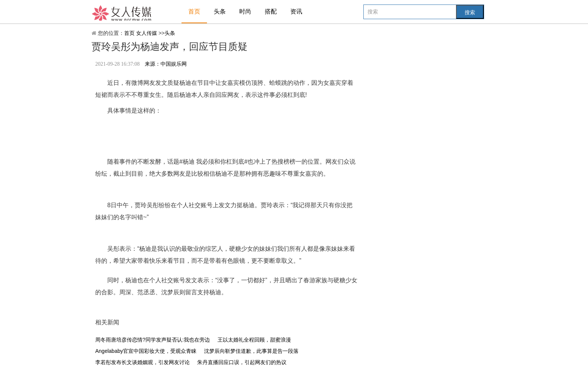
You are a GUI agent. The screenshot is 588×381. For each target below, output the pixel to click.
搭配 (271, 11)
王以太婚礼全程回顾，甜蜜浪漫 (254, 340)
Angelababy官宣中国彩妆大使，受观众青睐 (146, 351)
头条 (220, 11)
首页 (194, 11)
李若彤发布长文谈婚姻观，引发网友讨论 (142, 362)
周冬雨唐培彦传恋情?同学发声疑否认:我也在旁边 (153, 340)
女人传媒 (147, 33)
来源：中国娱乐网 (166, 64)
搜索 (470, 12)
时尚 (245, 11)
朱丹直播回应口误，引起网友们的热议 (242, 362)
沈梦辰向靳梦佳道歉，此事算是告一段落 (251, 351)
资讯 (296, 11)
